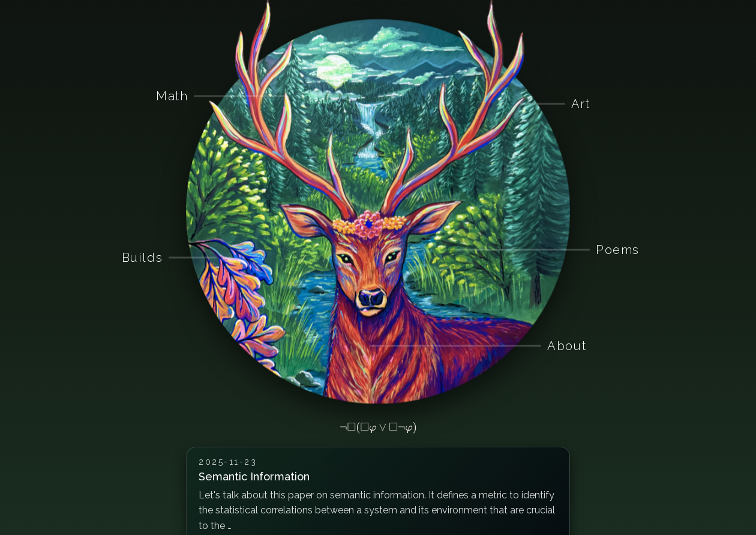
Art (581, 103)
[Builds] (217, 258)
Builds (142, 257)
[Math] (286, 96)
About (567, 346)
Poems (618, 250)
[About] (370, 346)
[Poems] (455, 250)
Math (172, 96)
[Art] (520, 104)
